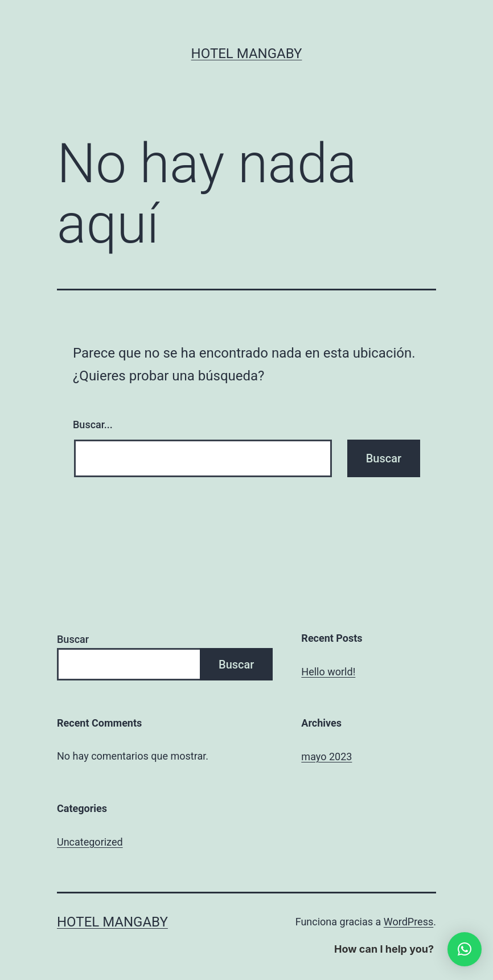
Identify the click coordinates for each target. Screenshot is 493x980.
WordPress (408, 922)
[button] (465, 949)
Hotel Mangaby (247, 54)
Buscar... (93, 425)
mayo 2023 (326, 756)
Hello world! (328, 672)
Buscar (73, 639)
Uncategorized (90, 842)
